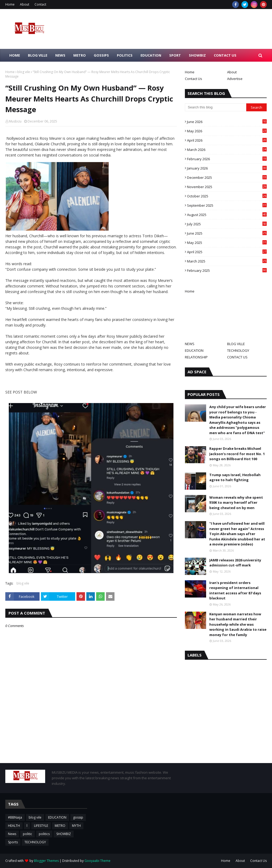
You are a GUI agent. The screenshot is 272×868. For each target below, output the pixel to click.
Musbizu (15, 121)
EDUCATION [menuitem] (151, 55)
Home (10, 4)
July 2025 (227, 224)
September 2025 (227, 205)
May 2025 (227, 243)
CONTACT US (237, 357)
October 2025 (227, 196)
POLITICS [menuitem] (125, 55)
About (25, 4)
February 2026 (227, 159)
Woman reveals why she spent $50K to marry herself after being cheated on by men (236, 503)
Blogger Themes (46, 861)
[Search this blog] (216, 107)
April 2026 (227, 140)
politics (44, 834)
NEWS (190, 344)
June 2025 (227, 233)
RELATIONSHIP (196, 357)
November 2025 (227, 187)
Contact (40, 4)
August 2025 (227, 215)
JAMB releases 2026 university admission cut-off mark (235, 563)
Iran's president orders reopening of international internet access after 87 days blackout (235, 590)
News (12, 834)
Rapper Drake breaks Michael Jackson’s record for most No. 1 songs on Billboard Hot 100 (237, 454)
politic (27, 834)
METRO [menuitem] (80, 55)
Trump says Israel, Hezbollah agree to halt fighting (235, 477)
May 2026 (227, 131)
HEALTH (14, 826)
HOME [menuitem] (15, 55)
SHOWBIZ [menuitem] (197, 55)
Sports (13, 842)
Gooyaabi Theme (97, 861)
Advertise (235, 79)
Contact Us (194, 79)
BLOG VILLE (236, 344)
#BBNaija (15, 817)
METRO (60, 826)
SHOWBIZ (64, 834)
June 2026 (227, 122)
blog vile (24, 72)
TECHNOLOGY (238, 350)
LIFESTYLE (41, 826)
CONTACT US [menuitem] (225, 55)
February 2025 (227, 270)
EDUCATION (194, 350)
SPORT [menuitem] (175, 55)
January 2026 (227, 168)
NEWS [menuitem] (60, 55)
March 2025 (227, 261)
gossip (78, 817)
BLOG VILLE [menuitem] (38, 55)
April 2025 (227, 252)
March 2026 (227, 150)
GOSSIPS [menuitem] (101, 55)
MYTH (76, 826)
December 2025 (227, 177)
